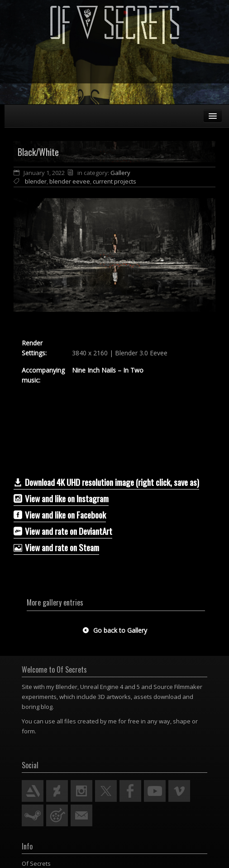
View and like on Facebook (60, 514)
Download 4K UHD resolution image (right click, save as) (106, 482)
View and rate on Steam (56, 547)
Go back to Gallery (115, 630)
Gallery (120, 173)
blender (36, 181)
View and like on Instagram (61, 498)
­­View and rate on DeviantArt (63, 531)
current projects (114, 181)
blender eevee (70, 181)
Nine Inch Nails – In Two (108, 370)
